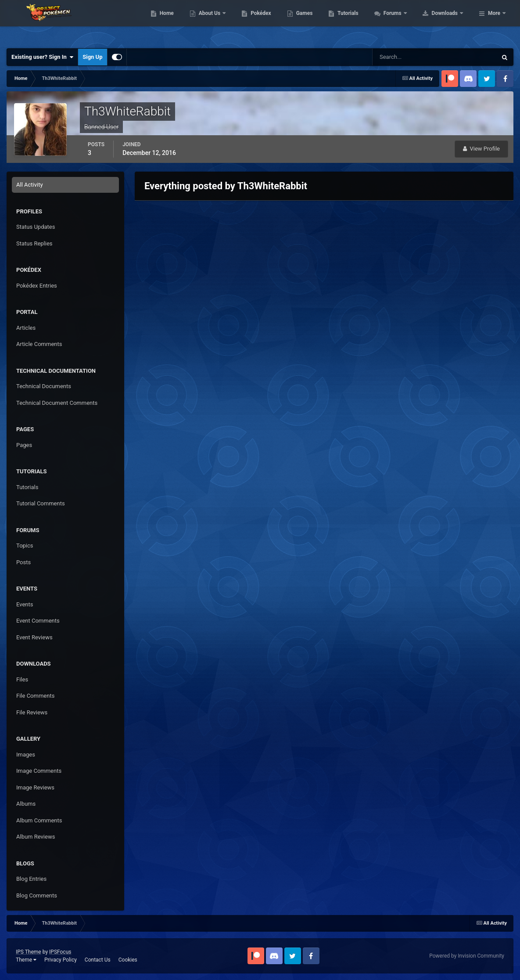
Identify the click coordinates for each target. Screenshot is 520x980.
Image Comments (39, 771)
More (494, 22)
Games (360, 22)
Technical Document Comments (57, 403)
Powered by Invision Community (467, 956)
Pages (24, 445)
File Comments (35, 696)
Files (22, 679)
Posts (23, 562)
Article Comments (39, 344)
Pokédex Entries (37, 286)
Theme (26, 960)
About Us (266, 22)
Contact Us (98, 960)
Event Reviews (34, 637)
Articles (26, 328)
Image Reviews (35, 787)
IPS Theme (29, 952)
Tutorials (404, 22)
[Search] (408, 57)
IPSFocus (60, 952)
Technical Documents (44, 386)
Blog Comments (37, 895)
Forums (449, 22)
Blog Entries (31, 879)
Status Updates (36, 227)
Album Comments (39, 820)
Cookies (128, 960)
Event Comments (38, 621)
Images (26, 755)
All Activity (30, 185)
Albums (26, 804)
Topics (25, 546)
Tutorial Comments (41, 503)
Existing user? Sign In (42, 57)
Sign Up (92, 57)
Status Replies (34, 243)
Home (222, 22)
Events (25, 604)
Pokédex (317, 22)
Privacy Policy (61, 960)
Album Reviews (36, 837)
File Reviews (32, 712)
